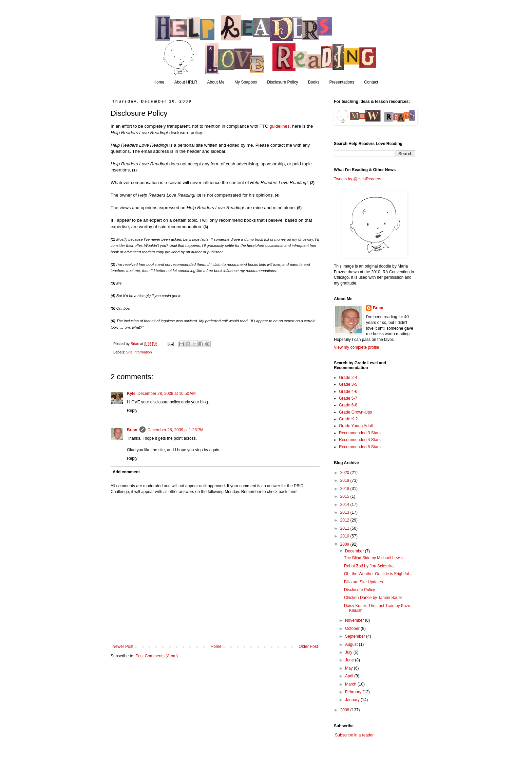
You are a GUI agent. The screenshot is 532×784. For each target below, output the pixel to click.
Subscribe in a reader (354, 735)
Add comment (126, 472)
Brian (132, 430)
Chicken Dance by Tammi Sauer (373, 598)
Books (314, 82)
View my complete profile (356, 347)
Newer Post (123, 646)
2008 (345, 710)
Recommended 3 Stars (360, 433)
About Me (216, 82)
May (349, 668)
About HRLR (186, 82)
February (354, 692)
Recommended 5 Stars (360, 447)
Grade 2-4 (348, 378)
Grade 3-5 (348, 384)
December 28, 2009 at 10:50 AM (166, 394)
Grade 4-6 (348, 391)
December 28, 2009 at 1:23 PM (176, 430)
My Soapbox (246, 82)
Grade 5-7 (348, 398)
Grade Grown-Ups (355, 412)
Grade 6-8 (348, 405)
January (353, 700)
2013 (345, 512)
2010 (345, 536)
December (355, 551)
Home (159, 82)
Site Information (139, 352)
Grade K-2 (348, 419)
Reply (132, 411)
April (350, 676)
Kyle (131, 394)
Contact (371, 82)
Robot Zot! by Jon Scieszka (369, 566)
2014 (345, 505)
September (356, 636)
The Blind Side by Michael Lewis (373, 558)
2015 (345, 496)
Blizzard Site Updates (364, 582)
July (349, 652)
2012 (345, 520)
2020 (345, 473)
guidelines (279, 126)
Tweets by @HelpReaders (358, 179)
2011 (345, 528)
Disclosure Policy (282, 82)
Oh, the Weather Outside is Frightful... (378, 574)
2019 (345, 480)
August (352, 644)
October (353, 628)
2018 (345, 489)
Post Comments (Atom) (157, 656)
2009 (345, 544)
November (355, 620)
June (350, 660)
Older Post (308, 646)
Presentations (342, 82)
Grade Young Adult (356, 426)
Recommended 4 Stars (360, 440)
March (351, 684)
